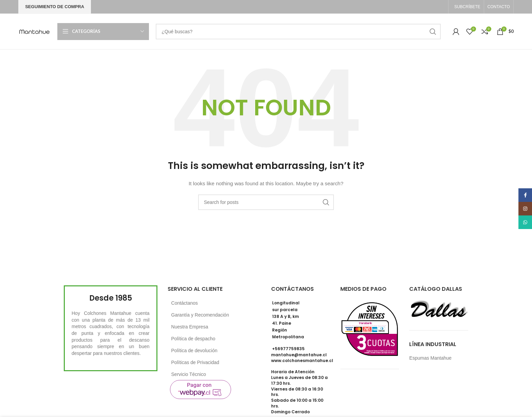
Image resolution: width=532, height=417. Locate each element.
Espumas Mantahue (430, 358)
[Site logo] (34, 31)
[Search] (298, 32)
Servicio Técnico (189, 374)
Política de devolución (194, 350)
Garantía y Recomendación (200, 315)
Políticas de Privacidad (195, 362)
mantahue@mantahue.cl (299, 355)
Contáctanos (185, 303)
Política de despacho (193, 339)
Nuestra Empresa (190, 327)
